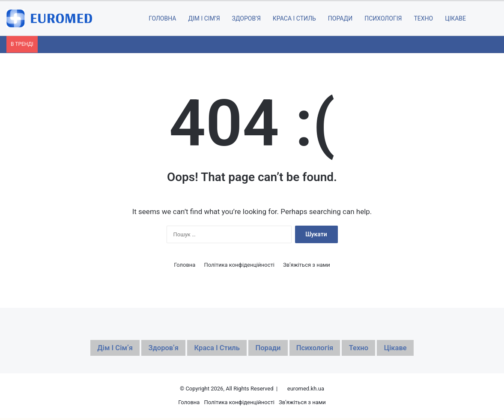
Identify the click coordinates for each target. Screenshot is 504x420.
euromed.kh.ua (306, 391)
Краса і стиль (294, 18)
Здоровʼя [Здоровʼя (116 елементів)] (148, 349)
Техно (423, 18)
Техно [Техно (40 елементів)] (377, 349)
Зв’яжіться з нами (307, 265)
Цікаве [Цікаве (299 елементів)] (420, 349)
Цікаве (455, 18)
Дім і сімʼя (204, 18)
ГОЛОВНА (162, 18)
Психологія (383, 18)
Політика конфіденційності (239, 265)
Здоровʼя (246, 18)
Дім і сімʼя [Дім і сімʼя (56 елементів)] (92, 349)
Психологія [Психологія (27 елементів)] (326, 349)
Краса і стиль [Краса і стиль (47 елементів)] (211, 349)
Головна (185, 265)
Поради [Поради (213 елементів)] (271, 349)
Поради (340, 18)
